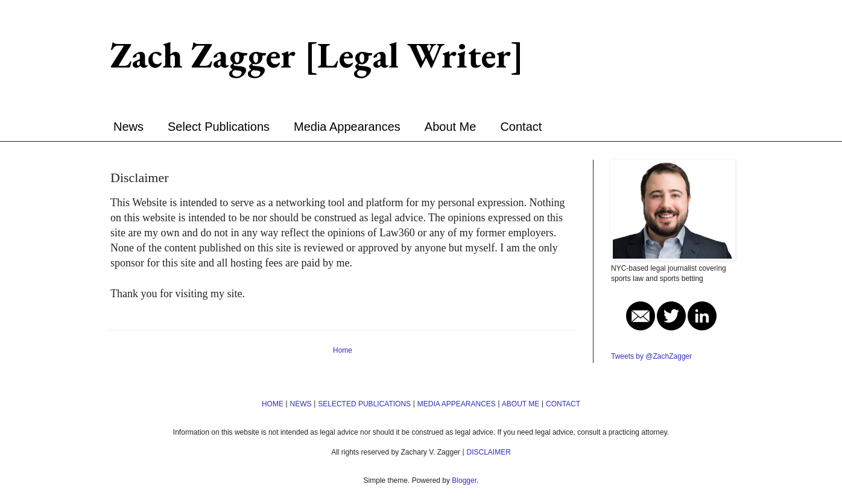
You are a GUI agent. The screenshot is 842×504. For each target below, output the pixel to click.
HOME (273, 404)
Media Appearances (347, 127)
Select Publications (219, 127)
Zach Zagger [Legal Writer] (317, 55)
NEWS (301, 404)
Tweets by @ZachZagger (651, 356)
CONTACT (563, 404)
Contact (521, 127)
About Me (451, 127)
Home (343, 350)
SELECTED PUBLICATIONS (364, 404)
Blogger (464, 480)
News (128, 127)
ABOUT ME (521, 404)
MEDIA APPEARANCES (457, 404)
